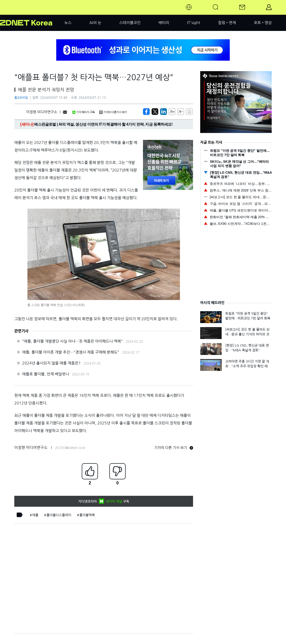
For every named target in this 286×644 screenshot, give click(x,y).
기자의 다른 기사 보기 (174, 448)
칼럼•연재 (227, 23)
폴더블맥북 (87, 515)
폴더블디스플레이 (59, 515)
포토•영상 (263, 23)
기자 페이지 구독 (84, 112)
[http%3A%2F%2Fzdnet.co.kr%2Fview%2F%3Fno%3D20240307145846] (163, 112)
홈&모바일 (21, 98)
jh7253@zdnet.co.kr (70, 448)
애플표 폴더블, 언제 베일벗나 (46, 374)
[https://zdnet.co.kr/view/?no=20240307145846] (146, 112)
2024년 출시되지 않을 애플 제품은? (51, 363)
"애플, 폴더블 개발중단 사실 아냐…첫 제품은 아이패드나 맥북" (72, 341)
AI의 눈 (95, 23)
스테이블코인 (130, 23)
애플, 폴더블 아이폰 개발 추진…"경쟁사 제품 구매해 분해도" (71, 352)
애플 (35, 515)
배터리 (164, 23)
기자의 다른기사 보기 (113, 112)
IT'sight (194, 23)
